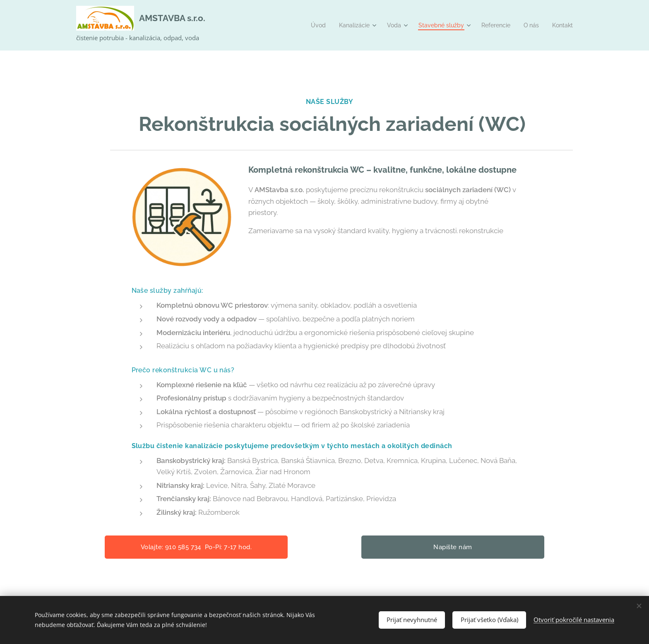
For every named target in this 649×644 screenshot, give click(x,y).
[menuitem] (305, 25)
